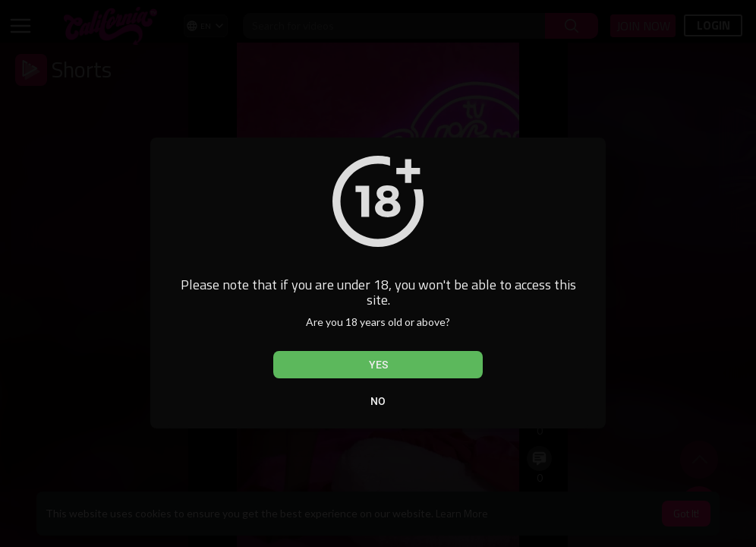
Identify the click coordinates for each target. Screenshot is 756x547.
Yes (378, 365)
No (378, 401)
